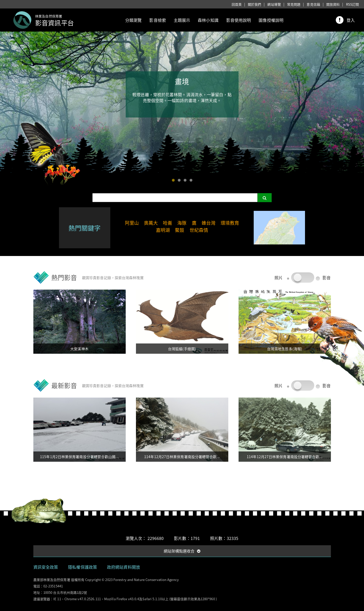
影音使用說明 (239, 20)
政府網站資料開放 (124, 567)
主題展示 (182, 20)
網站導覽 (274, 4)
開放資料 (333, 4)
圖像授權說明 (271, 20)
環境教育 (230, 223)
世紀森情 (199, 230)
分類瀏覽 (133, 20)
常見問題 (294, 4)
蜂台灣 (209, 223)
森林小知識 (208, 20)
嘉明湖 (163, 230)
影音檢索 (158, 20)
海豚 (182, 223)
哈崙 (168, 223)
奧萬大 (151, 223)
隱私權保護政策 (82, 567)
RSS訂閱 (353, 4)
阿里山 (132, 223)
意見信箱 (313, 4)
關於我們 (254, 4)
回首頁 (237, 4)
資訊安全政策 (46, 567)
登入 (351, 20)
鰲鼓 (180, 230)
